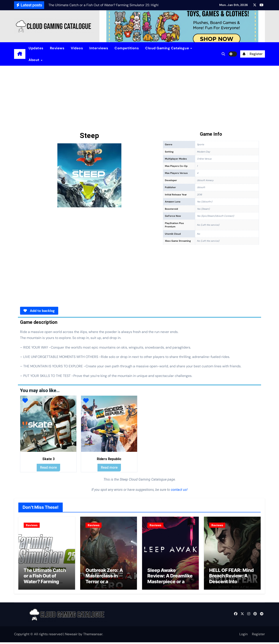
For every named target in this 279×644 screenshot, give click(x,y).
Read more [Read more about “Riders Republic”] (109, 467)
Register (258, 636)
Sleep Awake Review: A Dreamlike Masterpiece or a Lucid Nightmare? (170, 580)
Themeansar (93, 636)
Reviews (57, 48)
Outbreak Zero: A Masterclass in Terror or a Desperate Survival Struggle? (106, 583)
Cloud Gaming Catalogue (168, 48)
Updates (36, 48)
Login (243, 636)
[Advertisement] (139, 98)
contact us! (179, 490)
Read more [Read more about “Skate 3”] (48, 467)
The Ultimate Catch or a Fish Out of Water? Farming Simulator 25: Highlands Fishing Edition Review (45, 586)
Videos (77, 48)
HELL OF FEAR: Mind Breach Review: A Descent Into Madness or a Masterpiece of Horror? (231, 586)
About (34, 60)
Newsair (71, 636)
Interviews (99, 48)
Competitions (127, 48)
